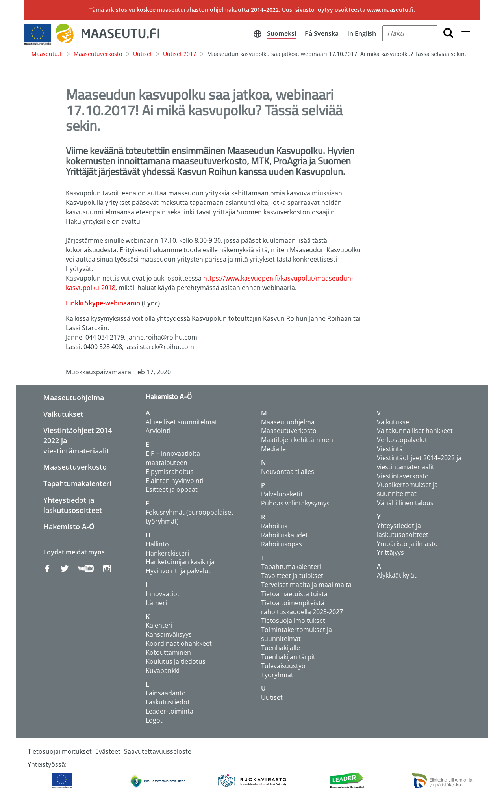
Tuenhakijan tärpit (288, 657)
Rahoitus (274, 526)
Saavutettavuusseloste (158, 751)
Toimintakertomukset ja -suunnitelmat (298, 634)
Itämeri (156, 603)
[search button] (448, 33)
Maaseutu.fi (47, 54)
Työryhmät (277, 675)
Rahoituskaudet (284, 535)
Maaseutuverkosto (98, 54)
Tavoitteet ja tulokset (292, 576)
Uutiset (143, 54)
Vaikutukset (63, 414)
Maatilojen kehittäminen (297, 440)
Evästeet (108, 751)
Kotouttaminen (168, 652)
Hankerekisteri (167, 553)
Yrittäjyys (390, 552)
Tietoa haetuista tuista (294, 594)
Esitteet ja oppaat (172, 489)
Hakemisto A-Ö (69, 526)
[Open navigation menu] (466, 34)
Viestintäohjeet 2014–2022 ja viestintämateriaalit (419, 462)
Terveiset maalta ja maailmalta (306, 585)
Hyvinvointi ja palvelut (178, 571)
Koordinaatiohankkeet (179, 643)
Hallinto (157, 544)
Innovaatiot (163, 594)
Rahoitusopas (282, 544)
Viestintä (390, 449)
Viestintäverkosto (403, 476)
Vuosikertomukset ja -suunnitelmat (409, 489)
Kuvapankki (163, 671)
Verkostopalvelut (402, 440)
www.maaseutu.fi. (391, 10)
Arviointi (158, 431)
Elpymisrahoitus (170, 472)
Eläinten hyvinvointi (175, 481)
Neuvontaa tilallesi (288, 472)
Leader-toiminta (170, 711)
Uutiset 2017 (180, 54)
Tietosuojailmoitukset (293, 621)
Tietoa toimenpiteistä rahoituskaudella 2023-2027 (302, 607)
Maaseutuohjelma (74, 398)
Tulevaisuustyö (283, 666)
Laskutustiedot (168, 702)
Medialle (273, 449)
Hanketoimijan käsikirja (180, 562)
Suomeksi (282, 33)
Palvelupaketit (282, 494)
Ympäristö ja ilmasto (407, 544)
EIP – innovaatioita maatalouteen (173, 458)
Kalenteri (159, 625)
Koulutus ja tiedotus (176, 661)
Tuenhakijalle (281, 648)
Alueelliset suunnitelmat (182, 422)
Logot (154, 720)
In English (362, 33)
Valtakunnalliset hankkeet (415, 431)
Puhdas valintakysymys (295, 503)
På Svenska (322, 33)
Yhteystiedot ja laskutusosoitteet (73, 505)
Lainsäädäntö (166, 693)
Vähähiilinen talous (405, 503)
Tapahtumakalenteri (77, 483)
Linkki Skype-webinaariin (104, 303)
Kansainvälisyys (169, 634)
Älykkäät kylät (397, 575)
